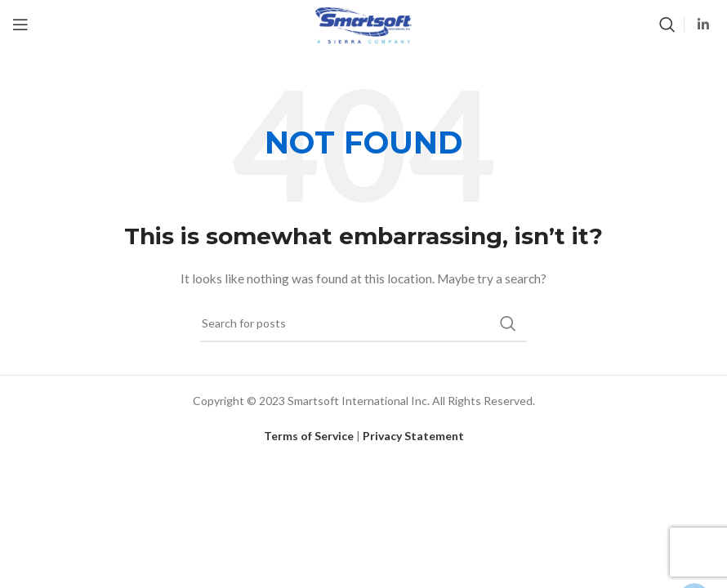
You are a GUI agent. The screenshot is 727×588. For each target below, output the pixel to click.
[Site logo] (363, 23)
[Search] (667, 24)
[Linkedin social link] (704, 24)
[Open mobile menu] (20, 24)
